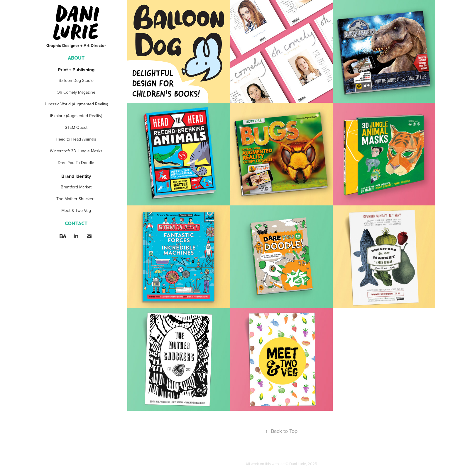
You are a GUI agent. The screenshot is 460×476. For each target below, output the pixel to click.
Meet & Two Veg (76, 210)
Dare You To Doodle (76, 163)
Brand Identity (76, 176)
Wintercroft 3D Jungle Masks (76, 151)
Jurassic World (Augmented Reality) (76, 104)
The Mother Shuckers (76, 199)
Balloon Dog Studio (76, 80)
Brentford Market (76, 187)
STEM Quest (76, 127)
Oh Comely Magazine (76, 92)
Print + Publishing (76, 70)
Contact (76, 223)
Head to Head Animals (76, 139)
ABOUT (76, 58)
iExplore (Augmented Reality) (76, 116)
